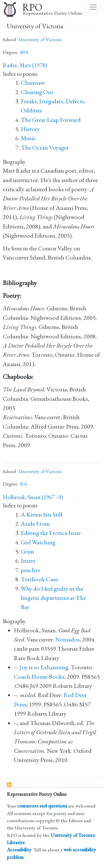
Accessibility (19, 850)
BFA (24, 52)
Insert (28, 561)
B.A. (24, 484)
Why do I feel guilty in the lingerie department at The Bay (53, 598)
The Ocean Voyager (45, 148)
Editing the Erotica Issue (51, 533)
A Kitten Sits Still (42, 514)
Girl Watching (38, 542)
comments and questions (42, 806)
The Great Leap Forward (51, 120)
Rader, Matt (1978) (25, 65)
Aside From (35, 524)
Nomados (67, 639)
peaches (30, 570)
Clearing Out (37, 92)
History (30, 129)
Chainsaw (33, 83)
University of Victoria (40, 39)
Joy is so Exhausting (44, 667)
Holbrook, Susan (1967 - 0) (33, 497)
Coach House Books (39, 677)
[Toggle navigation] (93, 7)
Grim (27, 551)
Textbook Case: (40, 579)
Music (29, 138)
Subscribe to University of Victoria (9, 785)
